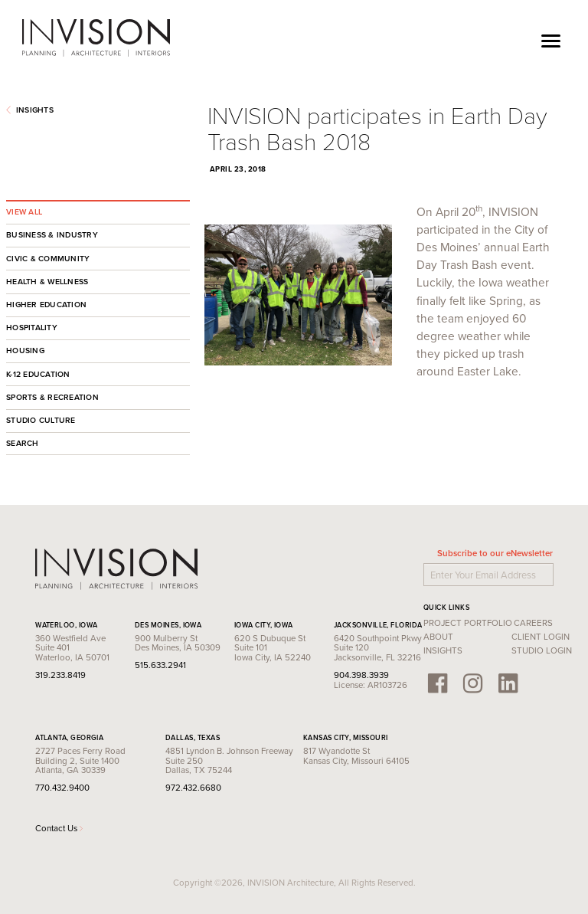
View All (24, 212)
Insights (30, 110)
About (438, 637)
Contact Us (59, 828)
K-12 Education (38, 374)
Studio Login (542, 650)
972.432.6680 (193, 788)
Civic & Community (48, 259)
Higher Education (46, 305)
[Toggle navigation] (551, 39)
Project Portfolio (468, 623)
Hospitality (32, 328)
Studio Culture (41, 420)
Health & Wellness (47, 282)
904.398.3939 (361, 675)
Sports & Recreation (52, 397)
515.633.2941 (160, 665)
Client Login (541, 637)
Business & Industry (52, 235)
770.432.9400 (62, 788)
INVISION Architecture (97, 38)
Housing (25, 351)
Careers (533, 623)
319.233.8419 (60, 675)
